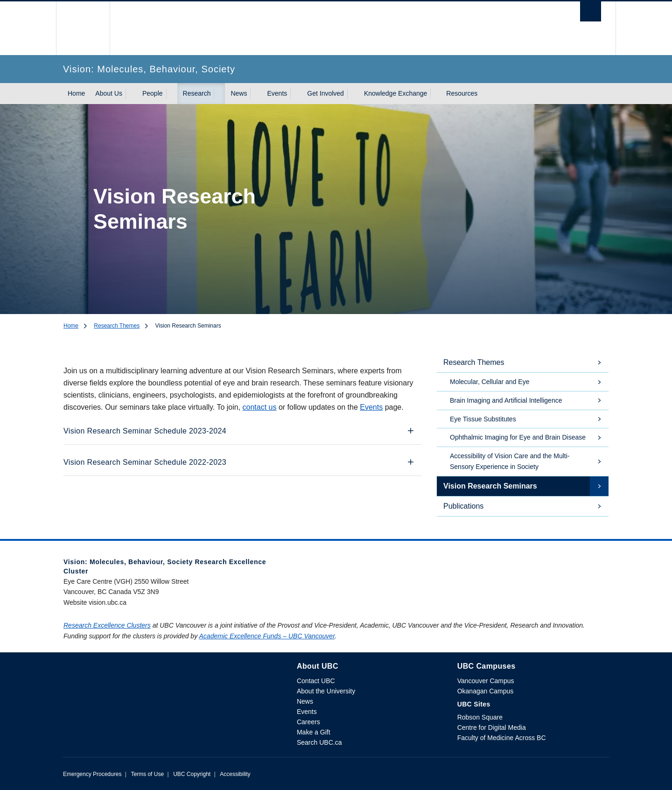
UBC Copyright (192, 774)
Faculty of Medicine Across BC (502, 738)
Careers (308, 722)
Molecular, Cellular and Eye (490, 382)
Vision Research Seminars (490, 486)
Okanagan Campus (486, 691)
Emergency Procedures (92, 774)
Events (277, 93)
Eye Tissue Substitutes (483, 419)
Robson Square (480, 717)
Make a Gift (314, 732)
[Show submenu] (131, 94)
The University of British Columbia (83, 28)
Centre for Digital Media (492, 727)
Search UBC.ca (319, 742)
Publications (463, 506)
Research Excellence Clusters (107, 625)
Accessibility (235, 774)
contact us (260, 407)
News (239, 93)
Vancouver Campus (486, 681)
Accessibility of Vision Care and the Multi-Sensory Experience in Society (510, 461)
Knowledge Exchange (395, 93)
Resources (462, 93)
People (153, 93)
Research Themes (117, 326)
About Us (109, 93)
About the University (326, 691)
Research (197, 93)
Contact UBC (316, 681)
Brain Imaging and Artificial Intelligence (506, 400)
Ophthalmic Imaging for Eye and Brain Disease (518, 437)
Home (76, 93)
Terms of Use (147, 774)
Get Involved (325, 93)
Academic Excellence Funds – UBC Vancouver (267, 636)
